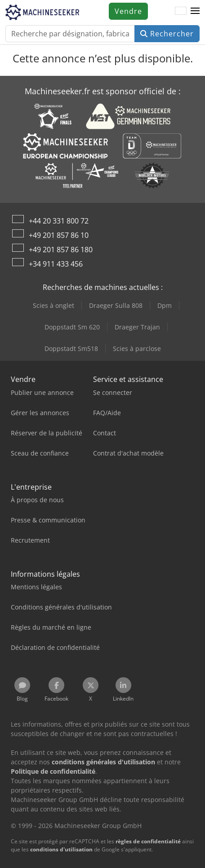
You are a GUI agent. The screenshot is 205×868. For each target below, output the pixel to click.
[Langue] (181, 11)
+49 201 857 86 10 (59, 235)
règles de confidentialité (148, 841)
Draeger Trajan (137, 327)
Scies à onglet (53, 305)
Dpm (165, 305)
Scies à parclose (137, 349)
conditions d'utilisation (61, 849)
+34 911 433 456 (56, 264)
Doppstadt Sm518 (71, 349)
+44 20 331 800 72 (59, 221)
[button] (195, 11)
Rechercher (167, 34)
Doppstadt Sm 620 (72, 327)
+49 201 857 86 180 (61, 250)
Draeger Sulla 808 (116, 305)
